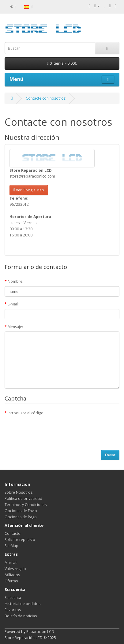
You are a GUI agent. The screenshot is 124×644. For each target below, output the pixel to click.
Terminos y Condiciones (26, 505)
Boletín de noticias (21, 616)
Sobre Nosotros (19, 492)
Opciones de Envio (21, 511)
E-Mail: (13, 304)
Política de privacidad (23, 498)
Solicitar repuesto (20, 540)
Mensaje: (15, 327)
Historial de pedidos (23, 604)
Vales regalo (15, 569)
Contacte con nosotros (46, 98)
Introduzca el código (26, 413)
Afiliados (12, 575)
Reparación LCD (40, 632)
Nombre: (15, 281)
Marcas (11, 563)
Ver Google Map (29, 190)
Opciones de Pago (21, 517)
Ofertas (11, 581)
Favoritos (13, 610)
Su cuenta (13, 598)
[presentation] (51, 430)
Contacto (13, 533)
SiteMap (11, 546)
